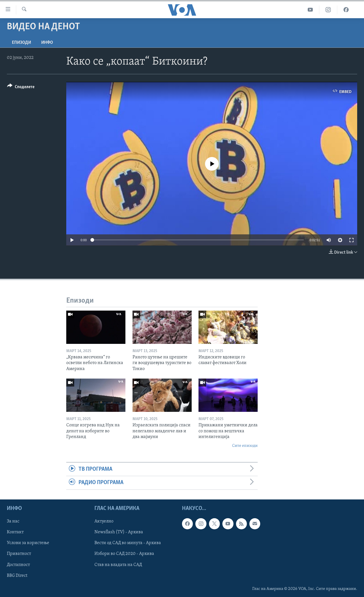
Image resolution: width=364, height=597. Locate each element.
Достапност (18, 565)
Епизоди (21, 43)
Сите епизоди (245, 446)
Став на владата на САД (118, 565)
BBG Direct (17, 575)
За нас (13, 521)
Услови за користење (28, 543)
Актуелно (104, 521)
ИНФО (47, 43)
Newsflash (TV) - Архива (119, 532)
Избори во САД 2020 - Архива (124, 554)
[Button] (21, 88)
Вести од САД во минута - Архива (128, 543)
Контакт (15, 532)
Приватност (19, 554)
